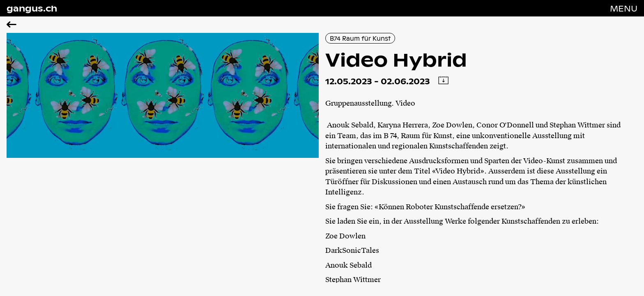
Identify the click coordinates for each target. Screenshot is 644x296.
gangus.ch (32, 8)
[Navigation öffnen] (624, 8)
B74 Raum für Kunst (360, 38)
